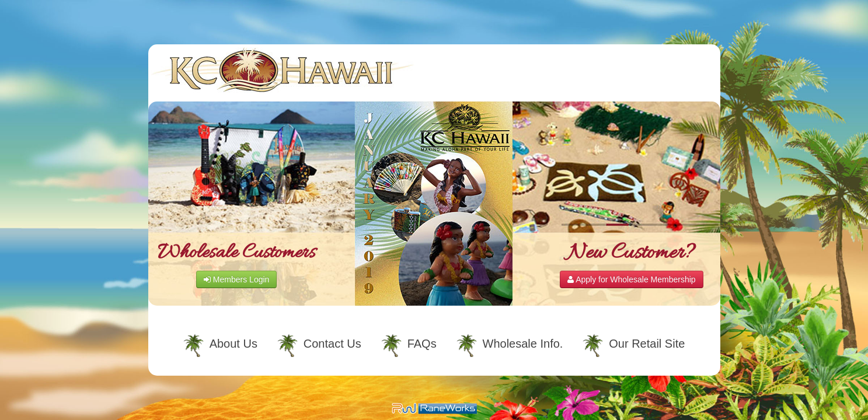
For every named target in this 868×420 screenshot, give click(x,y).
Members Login (236, 279)
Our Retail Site (647, 344)
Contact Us (332, 344)
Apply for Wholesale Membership (632, 279)
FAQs (422, 344)
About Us (233, 344)
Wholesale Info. (523, 344)
